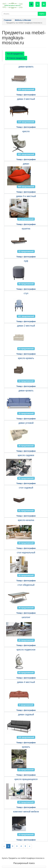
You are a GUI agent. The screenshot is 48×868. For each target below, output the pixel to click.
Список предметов (16, 58)
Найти (42, 14)
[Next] (30, 846)
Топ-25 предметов (15, 54)
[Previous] (4, 846)
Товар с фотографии (26, 95)
